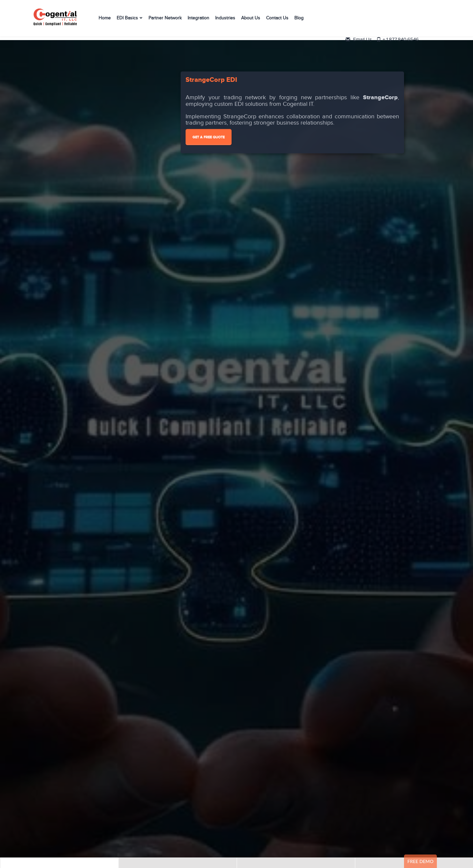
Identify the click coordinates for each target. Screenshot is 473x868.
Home (105, 21)
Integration (198, 21)
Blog (299, 21)
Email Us (409, 16)
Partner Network (165, 21)
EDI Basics (127, 21)
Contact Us (277, 21)
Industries (225, 21)
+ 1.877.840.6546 (416, 23)
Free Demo (420, 861)
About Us (251, 21)
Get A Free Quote (209, 137)
